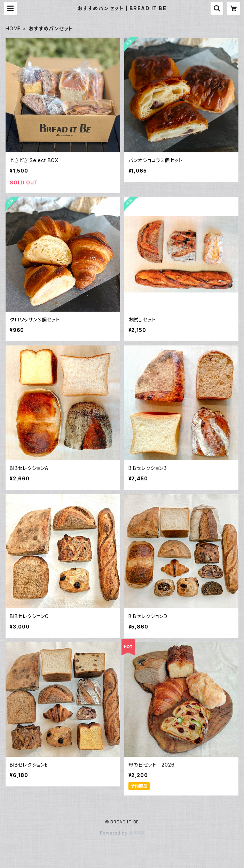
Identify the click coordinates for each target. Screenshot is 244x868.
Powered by (122, 833)
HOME (13, 28)
